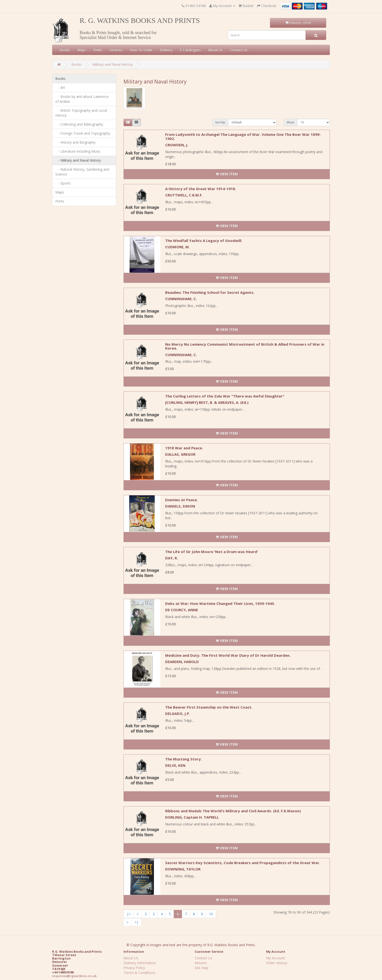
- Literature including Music (78, 151)
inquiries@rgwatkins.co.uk (74, 976)
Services (116, 50)
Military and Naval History (113, 64)
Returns (201, 963)
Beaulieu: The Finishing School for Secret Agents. (210, 292)
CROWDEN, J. (177, 145)
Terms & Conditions (139, 973)
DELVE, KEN (175, 765)
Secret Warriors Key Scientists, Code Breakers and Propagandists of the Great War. (243, 863)
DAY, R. (172, 558)
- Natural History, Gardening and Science (82, 172)
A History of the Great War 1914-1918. (201, 189)
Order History (277, 963)
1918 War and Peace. (184, 448)
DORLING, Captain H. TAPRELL (192, 817)
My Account (275, 958)
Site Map (202, 968)
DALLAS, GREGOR (180, 454)
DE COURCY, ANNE (182, 610)
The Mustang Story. (183, 759)
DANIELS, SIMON (180, 506)
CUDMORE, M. (177, 247)
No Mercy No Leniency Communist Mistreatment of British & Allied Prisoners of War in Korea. (245, 346)
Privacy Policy (134, 968)
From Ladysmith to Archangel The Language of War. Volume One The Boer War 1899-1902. (243, 136)
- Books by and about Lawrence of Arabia (82, 99)
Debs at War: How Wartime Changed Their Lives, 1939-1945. (220, 603)
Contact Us (239, 50)
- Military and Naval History (78, 160)
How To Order (141, 50)
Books (65, 50)
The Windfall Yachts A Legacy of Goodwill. (204, 240)
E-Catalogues (190, 50)
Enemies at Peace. (181, 500)
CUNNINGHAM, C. (181, 299)
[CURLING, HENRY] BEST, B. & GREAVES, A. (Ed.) (207, 402)
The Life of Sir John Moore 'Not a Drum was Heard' (212, 552)
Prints (98, 50)
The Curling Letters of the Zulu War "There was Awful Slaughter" (225, 396)
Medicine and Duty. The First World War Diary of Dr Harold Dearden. (228, 655)
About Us (215, 50)
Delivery (166, 50)
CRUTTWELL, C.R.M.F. (184, 195)
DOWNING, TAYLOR (183, 869)
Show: (291, 122)
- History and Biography (75, 142)
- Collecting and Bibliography (79, 124)
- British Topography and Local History (81, 113)
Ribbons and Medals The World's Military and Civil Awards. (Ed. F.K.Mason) (233, 811)
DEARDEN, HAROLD (182, 662)
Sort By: (220, 122)
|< (129, 914)
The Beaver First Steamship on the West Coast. (209, 707)
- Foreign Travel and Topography (83, 133)
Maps (82, 50)
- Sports (63, 183)
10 (211, 914)
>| (136, 922)
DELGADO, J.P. (178, 713)
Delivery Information (140, 963)
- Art (60, 88)
